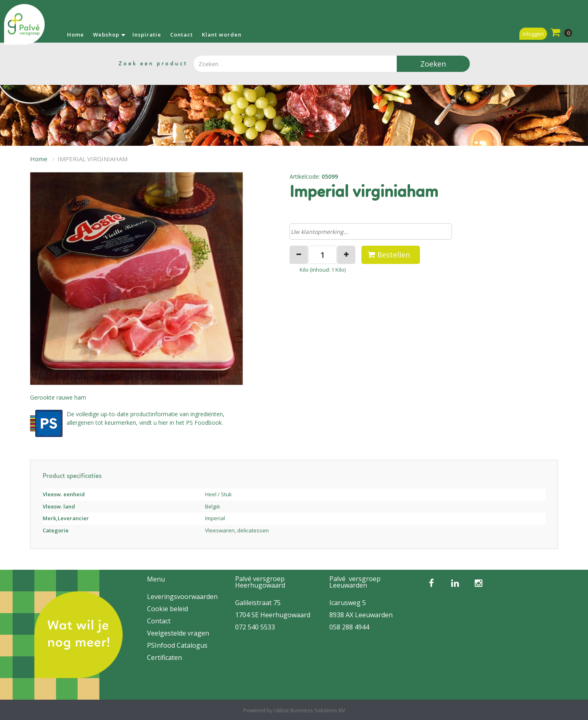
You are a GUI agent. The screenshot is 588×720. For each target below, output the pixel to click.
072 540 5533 (255, 627)
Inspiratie (147, 35)
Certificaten (164, 657)
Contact (182, 35)
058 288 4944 (349, 627)
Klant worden (222, 35)
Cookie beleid (168, 609)
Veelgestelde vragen (178, 633)
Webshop (106, 35)
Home (76, 35)
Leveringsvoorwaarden (182, 597)
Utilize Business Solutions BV (310, 710)
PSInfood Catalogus (177, 645)
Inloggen (533, 34)
